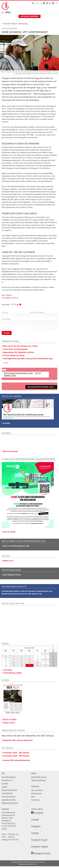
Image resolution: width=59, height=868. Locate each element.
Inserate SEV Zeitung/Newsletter (17, 760)
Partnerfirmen (36, 794)
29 (45, 666)
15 (45, 660)
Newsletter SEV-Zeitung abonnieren (18, 740)
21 (37, 663)
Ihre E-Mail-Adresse (37, 313)
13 (29, 660)
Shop (33, 797)
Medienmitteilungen (39, 780)
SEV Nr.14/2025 (10, 720)
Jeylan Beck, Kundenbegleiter (15, 349)
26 (22, 666)
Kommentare (6, 319)
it (41, 3)
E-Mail (4, 829)
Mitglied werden (30, 17)
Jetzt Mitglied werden (12, 575)
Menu (8, 13)
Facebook (39, 813)
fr (37, 3)
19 (22, 663)
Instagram (36, 826)
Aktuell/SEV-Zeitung (39, 777)
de (33, 3)
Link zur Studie (9, 532)
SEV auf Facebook (11, 452)
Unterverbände (7, 793)
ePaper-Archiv (9, 723)
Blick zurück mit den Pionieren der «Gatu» (21, 346)
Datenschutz (41, 862)
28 (37, 666)
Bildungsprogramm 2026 (40, 387)
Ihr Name (5, 313)
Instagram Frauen (42, 854)
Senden (7, 333)
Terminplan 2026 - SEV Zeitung (16, 756)
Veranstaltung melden (12, 673)
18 (14, 663)
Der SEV (5, 784)
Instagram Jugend (40, 847)
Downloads (35, 800)
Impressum (33, 862)
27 (29, 666)
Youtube (35, 833)
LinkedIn (7, 423)
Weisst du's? (8, 561)
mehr (6, 363)
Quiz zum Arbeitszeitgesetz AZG (16, 546)
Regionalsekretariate (9, 790)
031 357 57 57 (10, 823)
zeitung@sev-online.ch (10, 298)
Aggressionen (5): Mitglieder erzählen (18, 352)
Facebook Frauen (39, 840)
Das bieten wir (7, 780)
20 (29, 663)
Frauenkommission (9, 797)
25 (14, 666)
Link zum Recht (37, 790)
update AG (29, 864)
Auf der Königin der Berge (14, 356)
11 (14, 660)
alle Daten (8, 670)
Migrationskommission (10, 803)
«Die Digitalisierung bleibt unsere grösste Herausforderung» (28, 359)
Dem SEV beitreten (9, 777)
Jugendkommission (9, 800)
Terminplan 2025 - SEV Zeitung (16, 753)
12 (22, 660)
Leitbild (4, 787)
